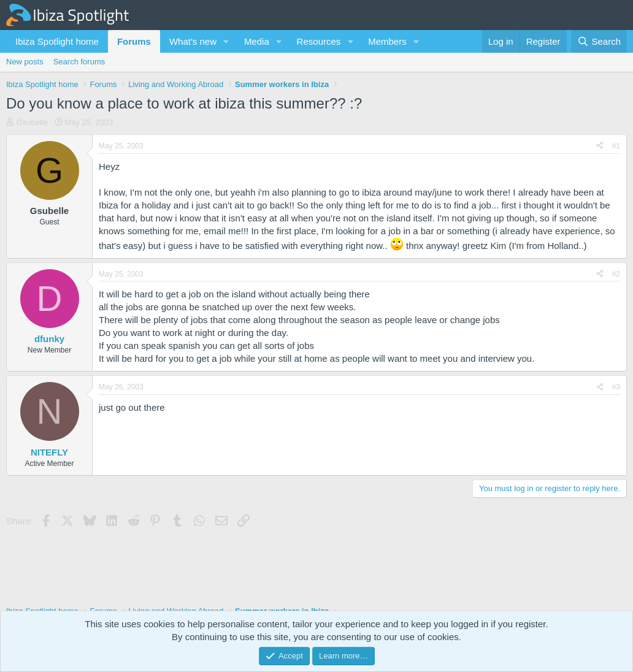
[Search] (599, 41)
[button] (226, 41)
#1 (616, 146)
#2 (616, 274)
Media (257, 41)
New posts (25, 62)
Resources (319, 41)
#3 (616, 387)
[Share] (600, 146)
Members (387, 41)
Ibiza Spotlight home (57, 41)
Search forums (79, 62)
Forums (134, 41)
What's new (193, 41)
